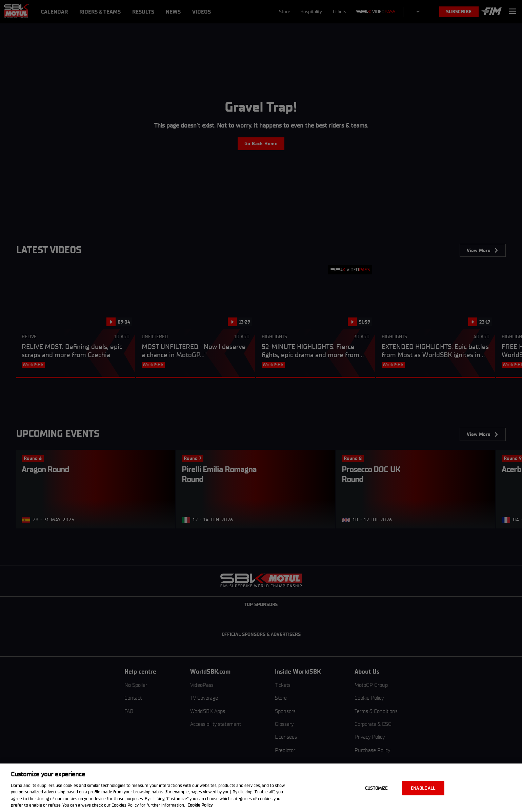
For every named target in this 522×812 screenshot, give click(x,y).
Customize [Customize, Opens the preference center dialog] (376, 788)
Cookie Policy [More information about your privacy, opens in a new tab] (200, 805)
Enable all (423, 788)
